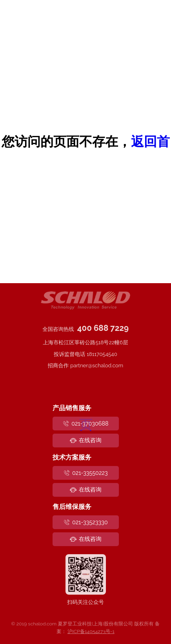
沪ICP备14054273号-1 (91, 631)
